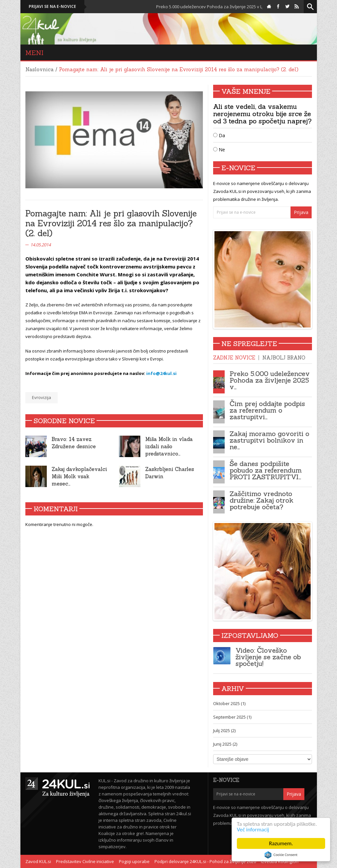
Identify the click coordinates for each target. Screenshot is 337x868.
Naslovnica (40, 69)
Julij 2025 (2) (224, 730)
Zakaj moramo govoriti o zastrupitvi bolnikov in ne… (269, 440)
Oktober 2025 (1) (229, 703)
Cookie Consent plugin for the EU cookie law (281, 855)
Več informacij (253, 830)
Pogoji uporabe (134, 861)
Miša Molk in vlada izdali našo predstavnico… (169, 446)
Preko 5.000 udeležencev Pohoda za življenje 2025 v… (270, 380)
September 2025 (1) (232, 717)
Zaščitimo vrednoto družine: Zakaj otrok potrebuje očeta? (262, 500)
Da (219, 135)
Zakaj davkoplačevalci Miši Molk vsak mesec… (79, 476)
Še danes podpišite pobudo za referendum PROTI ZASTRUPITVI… (266, 470)
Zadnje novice (234, 358)
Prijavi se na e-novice (52, 6)
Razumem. (281, 843)
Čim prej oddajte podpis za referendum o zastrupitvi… (267, 410)
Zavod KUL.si (38, 861)
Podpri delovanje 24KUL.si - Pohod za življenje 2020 (205, 861)
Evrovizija (42, 397)
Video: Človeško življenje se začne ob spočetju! (268, 657)
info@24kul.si (161, 373)
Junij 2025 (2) (225, 744)
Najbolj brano (284, 358)
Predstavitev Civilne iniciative (85, 861)
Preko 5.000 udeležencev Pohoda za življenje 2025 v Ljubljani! (218, 7)
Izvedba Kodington (280, 861)
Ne (219, 150)
